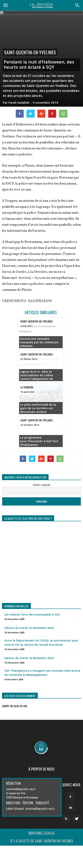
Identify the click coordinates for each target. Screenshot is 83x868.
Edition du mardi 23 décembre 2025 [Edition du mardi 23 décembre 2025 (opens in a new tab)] (29, 628)
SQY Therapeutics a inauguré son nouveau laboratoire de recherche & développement (42, 673)
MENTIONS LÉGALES (41, 833)
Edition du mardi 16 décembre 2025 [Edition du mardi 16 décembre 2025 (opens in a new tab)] (29, 658)
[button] (77, 5)
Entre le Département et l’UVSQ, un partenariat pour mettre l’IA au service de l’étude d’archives (41, 643)
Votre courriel (41, 485)
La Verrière (27, 387)
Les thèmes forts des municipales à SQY (32, 614)
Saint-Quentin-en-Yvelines (30, 52)
